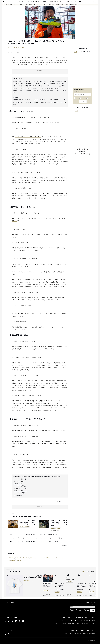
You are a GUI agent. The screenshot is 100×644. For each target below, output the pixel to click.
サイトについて (59, 624)
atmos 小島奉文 (18, 495)
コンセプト (93, 630)
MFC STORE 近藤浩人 (20, 481)
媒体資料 (69, 624)
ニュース (18, 2)
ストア (32, 2)
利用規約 (78, 624)
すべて (76, 52)
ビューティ (27, 2)
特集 (23, 2)
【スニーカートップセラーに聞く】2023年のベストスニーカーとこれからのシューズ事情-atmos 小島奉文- (34, 534)
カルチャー (16, 5)
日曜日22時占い (80, 618)
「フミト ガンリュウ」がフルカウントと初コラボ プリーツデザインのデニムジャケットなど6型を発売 (82, 587)
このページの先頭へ (10, 603)
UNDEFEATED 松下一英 (20, 491)
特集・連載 (10, 5)
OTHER (90, 98)
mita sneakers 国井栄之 (20, 479)
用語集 (80, 2)
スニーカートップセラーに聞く (26, 5)
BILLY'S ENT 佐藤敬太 (20, 486)
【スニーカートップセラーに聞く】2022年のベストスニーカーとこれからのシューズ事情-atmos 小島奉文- (34, 542)
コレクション (62, 2)
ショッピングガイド (69, 633)
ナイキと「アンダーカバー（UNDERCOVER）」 (28, 137)
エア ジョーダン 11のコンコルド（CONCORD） (50, 442)
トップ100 (51, 2)
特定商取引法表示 (92, 633)
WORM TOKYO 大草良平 (20, 488)
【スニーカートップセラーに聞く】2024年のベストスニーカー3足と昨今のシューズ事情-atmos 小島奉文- (28, 522)
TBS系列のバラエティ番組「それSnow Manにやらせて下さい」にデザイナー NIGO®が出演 (93, 587)
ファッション (82, 111)
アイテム (77, 630)
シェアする (17, 53)
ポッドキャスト (74, 2)
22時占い (45, 2)
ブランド (72, 630)
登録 (83, 101)
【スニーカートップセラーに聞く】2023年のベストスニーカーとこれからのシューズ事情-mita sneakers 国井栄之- (36, 538)
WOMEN (83, 98)
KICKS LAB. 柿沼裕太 (20, 493)
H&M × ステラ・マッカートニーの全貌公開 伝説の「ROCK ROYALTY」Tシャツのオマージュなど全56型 (59, 587)
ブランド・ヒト (39, 2)
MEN (77, 98)
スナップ (56, 2)
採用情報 (64, 624)
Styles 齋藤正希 (18, 484)
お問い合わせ (93, 624)
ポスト (68, 2)
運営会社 (74, 624)
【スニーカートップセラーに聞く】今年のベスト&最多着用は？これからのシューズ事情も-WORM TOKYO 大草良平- (56, 5)
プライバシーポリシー (85, 624)
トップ (4, 5)
